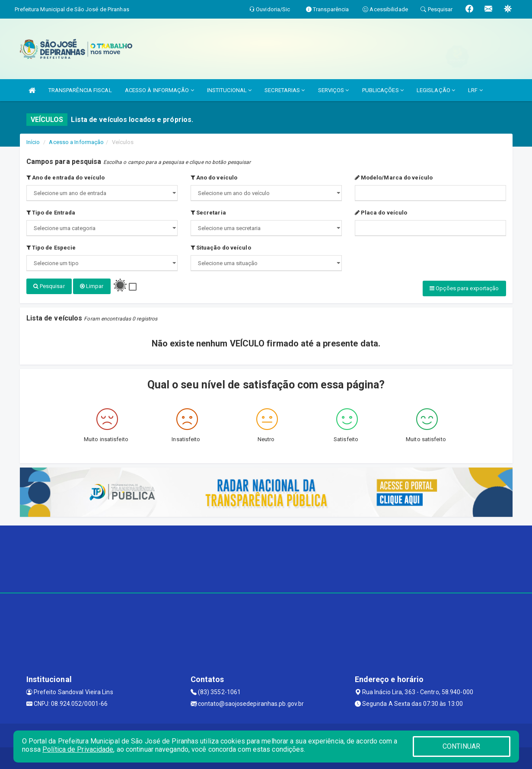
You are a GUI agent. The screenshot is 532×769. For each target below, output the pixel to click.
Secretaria (208, 213)
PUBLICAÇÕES (383, 90)
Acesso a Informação (76, 142)
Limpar (92, 286)
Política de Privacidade (78, 749)
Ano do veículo (214, 178)
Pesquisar (49, 286)
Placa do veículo (381, 213)
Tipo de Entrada (51, 213)
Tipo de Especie (51, 248)
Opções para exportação (464, 288)
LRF (475, 90)
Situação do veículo (221, 248)
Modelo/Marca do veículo (394, 178)
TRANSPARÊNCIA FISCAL (80, 90)
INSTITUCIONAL (229, 90)
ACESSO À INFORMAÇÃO (159, 90)
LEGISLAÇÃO (436, 90)
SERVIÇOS (334, 90)
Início (33, 142)
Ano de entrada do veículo (66, 178)
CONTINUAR (462, 746)
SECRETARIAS (285, 90)
